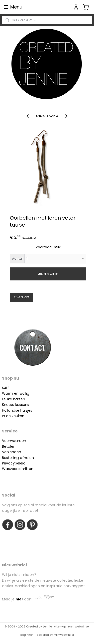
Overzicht (22, 297)
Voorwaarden (14, 441)
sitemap (60, 626)
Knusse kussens (16, 405)
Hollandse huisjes (17, 410)
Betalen (9, 446)
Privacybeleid (14, 463)
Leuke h (9, 399)
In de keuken (13, 416)
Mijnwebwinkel (64, 635)
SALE (6, 388)
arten (20, 399)
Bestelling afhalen (18, 458)
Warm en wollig (16, 393)
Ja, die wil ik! (48, 274)
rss (70, 626)
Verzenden (12, 452)
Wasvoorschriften (18, 469)
